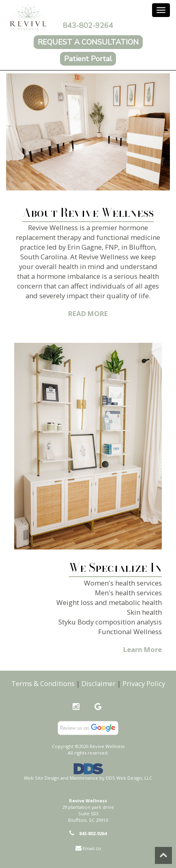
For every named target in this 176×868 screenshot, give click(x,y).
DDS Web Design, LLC (129, 778)
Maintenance (84, 778)
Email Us (92, 848)
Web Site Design (42, 778)
